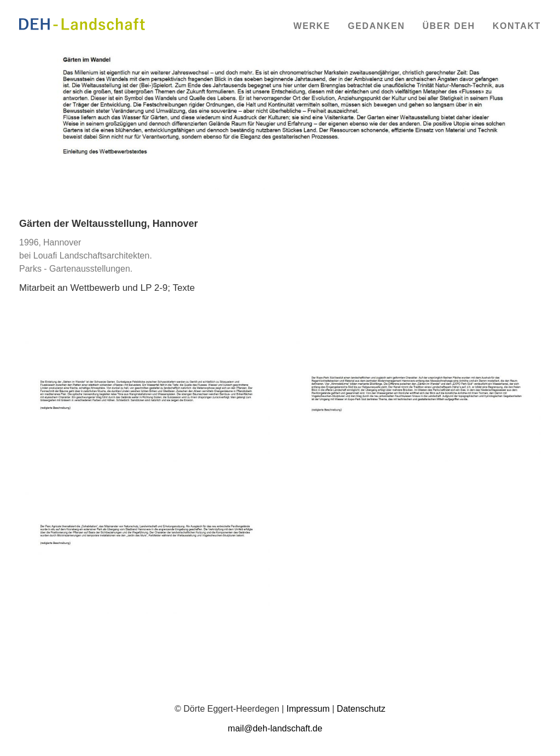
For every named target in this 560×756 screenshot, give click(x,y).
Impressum (308, 709)
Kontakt (517, 26)
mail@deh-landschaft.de (275, 728)
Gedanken (376, 26)
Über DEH (448, 26)
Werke (312, 26)
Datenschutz (361, 709)
